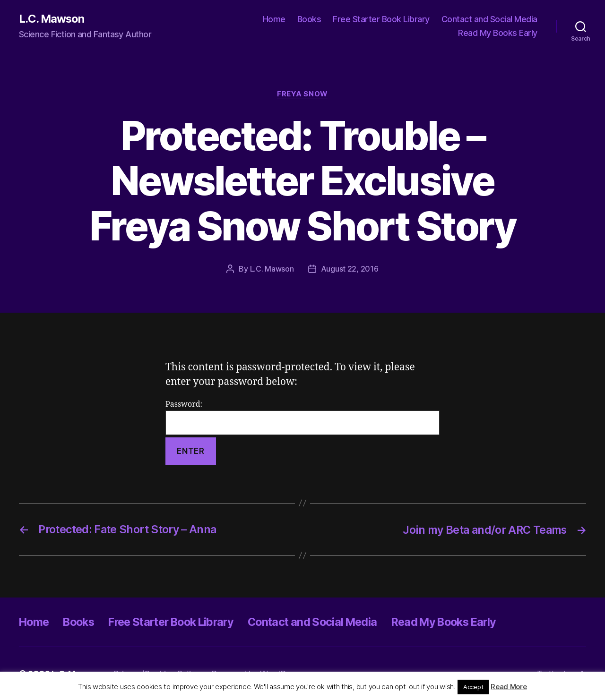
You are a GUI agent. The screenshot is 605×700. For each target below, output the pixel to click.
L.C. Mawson (52, 19)
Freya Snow (302, 94)
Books (309, 19)
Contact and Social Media (489, 19)
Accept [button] (473, 687)
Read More (509, 687)
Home (274, 19)
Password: (302, 418)
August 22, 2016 (350, 269)
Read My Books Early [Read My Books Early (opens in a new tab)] (498, 33)
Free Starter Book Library (381, 19)
